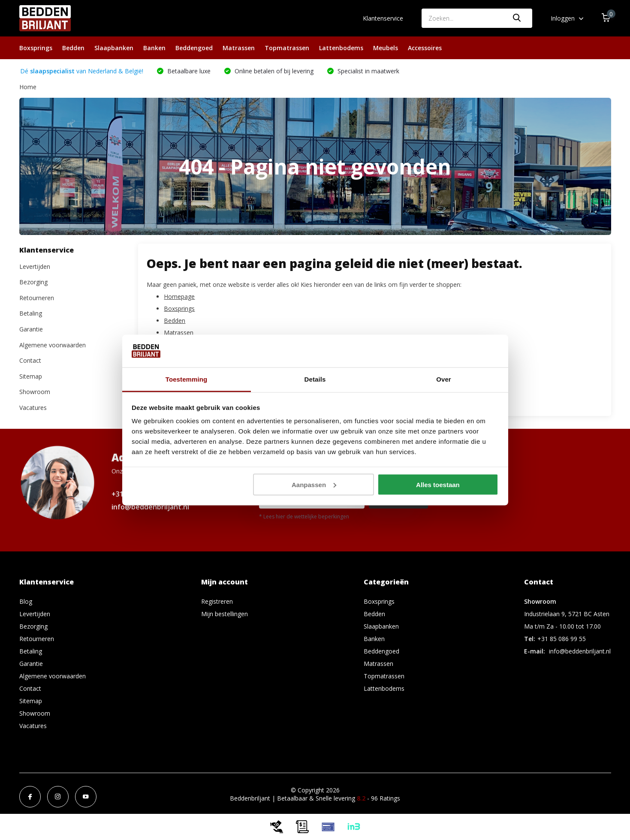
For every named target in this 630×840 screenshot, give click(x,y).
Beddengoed (194, 48)
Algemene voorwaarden (53, 345)
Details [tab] (315, 379)
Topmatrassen (287, 48)
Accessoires (425, 48)
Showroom (35, 392)
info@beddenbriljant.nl (150, 507)
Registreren (217, 601)
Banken (154, 48)
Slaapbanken (114, 48)
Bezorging (33, 282)
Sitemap (31, 376)
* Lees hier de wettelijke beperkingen (304, 516)
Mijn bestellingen (225, 614)
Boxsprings (36, 48)
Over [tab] (444, 379)
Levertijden (35, 266)
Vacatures (33, 408)
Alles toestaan (438, 484)
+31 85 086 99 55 (562, 639)
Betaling (31, 313)
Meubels (386, 48)
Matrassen (239, 48)
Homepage (179, 297)
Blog (26, 601)
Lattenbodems (341, 48)
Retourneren (37, 298)
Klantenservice (383, 18)
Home (28, 87)
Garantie (31, 329)
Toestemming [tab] (187, 379)
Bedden (73, 48)
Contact (30, 360)
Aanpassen (314, 484)
